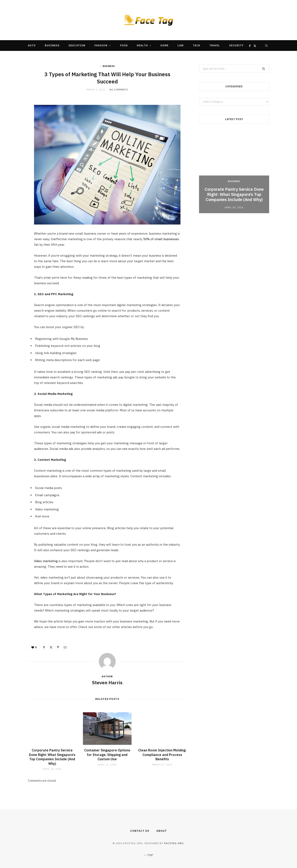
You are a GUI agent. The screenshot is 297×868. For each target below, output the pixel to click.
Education (77, 45)
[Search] (266, 46)
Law (181, 45)
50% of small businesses (161, 239)
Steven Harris (107, 682)
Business (52, 45)
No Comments (119, 90)
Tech (197, 45)
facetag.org (174, 843)
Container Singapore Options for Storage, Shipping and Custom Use (107, 755)
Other (136, 56)
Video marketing (46, 561)
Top (149, 855)
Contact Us (140, 831)
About (162, 831)
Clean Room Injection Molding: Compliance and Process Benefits (162, 755)
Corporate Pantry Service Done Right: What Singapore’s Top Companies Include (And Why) (52, 757)
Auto (32, 45)
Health (142, 45)
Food (124, 45)
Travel (215, 45)
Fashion (101, 45)
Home (164, 45)
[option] (234, 172)
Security (236, 45)
